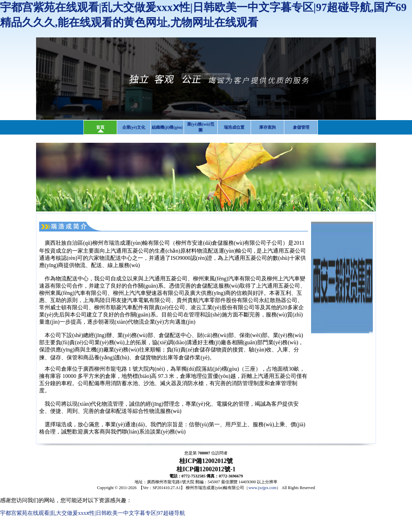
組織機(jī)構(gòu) (167, 127)
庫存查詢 (267, 127)
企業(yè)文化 (134, 127)
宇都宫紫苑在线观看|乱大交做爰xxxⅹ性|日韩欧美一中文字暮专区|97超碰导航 (93, 513)
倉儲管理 (301, 127)
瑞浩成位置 (234, 127)
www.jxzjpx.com (262, 488)
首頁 (100, 127)
